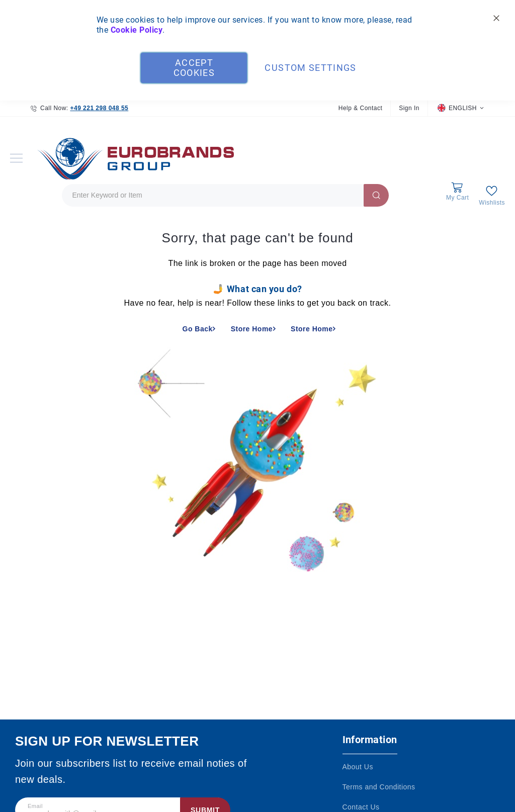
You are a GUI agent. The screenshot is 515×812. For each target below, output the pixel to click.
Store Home (252, 329)
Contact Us (361, 807)
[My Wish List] (492, 195)
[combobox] (225, 195)
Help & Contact (360, 108)
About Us (358, 767)
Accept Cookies (194, 68)
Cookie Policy (137, 30)
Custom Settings (310, 68)
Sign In (409, 108)
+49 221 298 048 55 (99, 108)
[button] (460, 108)
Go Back (198, 329)
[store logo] (133, 158)
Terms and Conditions (379, 787)
